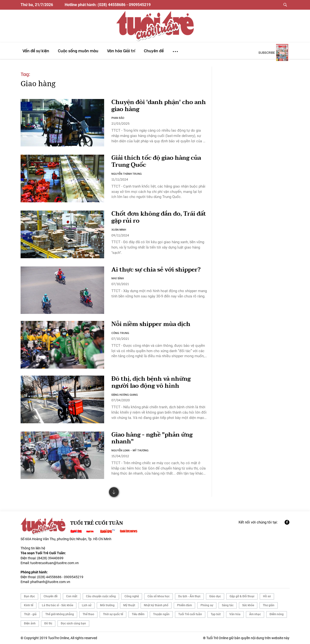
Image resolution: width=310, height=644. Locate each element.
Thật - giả (30, 614)
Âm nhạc (255, 614)
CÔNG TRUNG (120, 333)
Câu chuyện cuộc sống (101, 596)
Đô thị (48, 623)
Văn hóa (235, 614)
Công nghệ (132, 596)
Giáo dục (215, 596)
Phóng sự (207, 605)
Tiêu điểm (138, 614)
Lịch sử (87, 605)
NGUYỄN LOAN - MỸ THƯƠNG (130, 450)
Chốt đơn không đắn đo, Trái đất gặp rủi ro (159, 217)
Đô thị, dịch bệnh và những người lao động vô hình (151, 382)
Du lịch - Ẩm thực (189, 596)
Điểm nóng (277, 614)
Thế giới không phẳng (60, 614)
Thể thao (88, 614)
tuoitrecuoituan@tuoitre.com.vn (54, 563)
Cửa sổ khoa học (159, 596)
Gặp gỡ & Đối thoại (242, 596)
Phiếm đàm (184, 605)
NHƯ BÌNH (118, 278)
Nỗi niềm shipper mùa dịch (151, 324)
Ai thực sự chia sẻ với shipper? (156, 270)
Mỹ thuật (129, 605)
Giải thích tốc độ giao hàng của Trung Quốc (156, 161)
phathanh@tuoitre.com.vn (50, 582)
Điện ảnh (30, 623)
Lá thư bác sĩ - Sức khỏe (58, 605)
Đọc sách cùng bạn (73, 623)
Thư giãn (269, 605)
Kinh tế (29, 605)
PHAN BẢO (118, 118)
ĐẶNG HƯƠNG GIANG (125, 394)
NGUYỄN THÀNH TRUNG (127, 174)
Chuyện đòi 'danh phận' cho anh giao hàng (159, 106)
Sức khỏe (248, 605)
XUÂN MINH (119, 229)
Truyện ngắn (161, 614)
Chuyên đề (50, 596)
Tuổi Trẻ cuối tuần (190, 614)
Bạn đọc (29, 596)
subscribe (267, 52)
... (175, 49)
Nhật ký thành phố (156, 605)
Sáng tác (228, 605)
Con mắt (72, 596)
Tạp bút (216, 614)
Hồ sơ (267, 596)
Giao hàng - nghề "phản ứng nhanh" (152, 438)
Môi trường (107, 605)
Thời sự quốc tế (113, 614)
